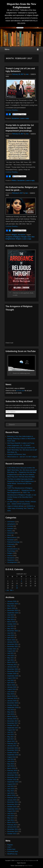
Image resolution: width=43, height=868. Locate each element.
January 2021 (12, 667)
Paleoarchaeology (13, 542)
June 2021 (11, 656)
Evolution (10, 528)
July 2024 (11, 615)
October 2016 (12, 753)
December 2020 (13, 669)
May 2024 (11, 619)
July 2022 (11, 633)
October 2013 (12, 834)
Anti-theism (11, 522)
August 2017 (12, 730)
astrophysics (11, 524)
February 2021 (12, 665)
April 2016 (11, 766)
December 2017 (13, 721)
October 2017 (12, 725)
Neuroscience (12, 537)
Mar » (12, 590)
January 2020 (12, 687)
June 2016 (11, 761)
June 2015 (11, 789)
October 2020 (12, 674)
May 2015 (11, 791)
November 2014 (13, 804)
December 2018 (13, 703)
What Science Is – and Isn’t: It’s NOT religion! (22, 457)
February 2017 (12, 743)
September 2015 (13, 782)
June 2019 (11, 692)
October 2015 (12, 780)
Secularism (15, 118)
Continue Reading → (13, 110)
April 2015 (11, 793)
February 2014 (12, 825)
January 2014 (12, 827)
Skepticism (11, 560)
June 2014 (11, 816)
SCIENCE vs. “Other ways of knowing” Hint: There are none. (21, 508)
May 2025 (11, 606)
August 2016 (12, 757)
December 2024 (13, 610)
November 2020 (13, 671)
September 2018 (13, 707)
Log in (9, 847)
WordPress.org (12, 854)
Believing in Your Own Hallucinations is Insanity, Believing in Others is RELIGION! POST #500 (21, 439)
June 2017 (11, 734)
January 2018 (12, 719)
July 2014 (11, 813)
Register (10, 845)
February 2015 (12, 798)
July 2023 (11, 626)
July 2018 (11, 710)
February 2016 (12, 770)
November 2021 (13, 646)
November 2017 (13, 723)
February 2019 (12, 698)
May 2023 (11, 628)
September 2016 (13, 755)
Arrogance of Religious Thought (16, 237)
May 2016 (11, 764)
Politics (14, 181)
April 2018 (11, 714)
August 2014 (12, 811)
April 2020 (11, 683)
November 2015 (13, 777)
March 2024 (11, 622)
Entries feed (11, 849)
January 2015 (12, 800)
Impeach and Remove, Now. (17, 454)
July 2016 (11, 759)
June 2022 (11, 635)
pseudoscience (12, 549)
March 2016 (11, 768)
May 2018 (11, 712)
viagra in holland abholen (16, 506)
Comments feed (13, 851)
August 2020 (12, 678)
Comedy (10, 526)
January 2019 (12, 701)
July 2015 (11, 786)
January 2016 (12, 773)
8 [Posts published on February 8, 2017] (21, 581)
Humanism (11, 533)
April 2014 (11, 820)
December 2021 (13, 644)
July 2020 (11, 680)
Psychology (11, 551)
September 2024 (13, 613)
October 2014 (12, 807)
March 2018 (11, 716)
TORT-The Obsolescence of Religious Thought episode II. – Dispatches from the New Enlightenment (21, 490)
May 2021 (11, 658)
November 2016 (13, 750)
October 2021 (12, 649)
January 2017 (12, 746)
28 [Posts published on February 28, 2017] (17, 588)
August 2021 (12, 651)
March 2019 (11, 696)
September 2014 (13, 809)
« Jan (7, 590)
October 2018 (12, 705)
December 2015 (13, 775)
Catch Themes (29, 866)
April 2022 (11, 637)
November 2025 (13, 604)
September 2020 (13, 676)
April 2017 (11, 739)
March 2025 (11, 608)
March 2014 (11, 822)
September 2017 (13, 728)
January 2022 (12, 642)
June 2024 (11, 617)
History (10, 531)
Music (9, 535)
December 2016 (13, 748)
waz (27, 74)
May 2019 (11, 694)
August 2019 (12, 689)
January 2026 (12, 601)
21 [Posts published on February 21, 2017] (17, 586)
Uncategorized (12, 562)
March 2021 (11, 662)
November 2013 (13, 831)
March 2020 (11, 685)
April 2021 (11, 660)
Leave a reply (25, 118)
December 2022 (13, 631)
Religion (14, 235)
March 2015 (11, 795)
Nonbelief (10, 540)
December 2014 (13, 802)
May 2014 (11, 818)
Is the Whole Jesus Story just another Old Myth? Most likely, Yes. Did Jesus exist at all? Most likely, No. (22, 450)
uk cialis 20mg (12, 502)
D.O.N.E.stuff (20, 391)
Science (10, 556)
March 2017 (11, 741)
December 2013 (13, 829)
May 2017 (11, 737)
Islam (29, 237)
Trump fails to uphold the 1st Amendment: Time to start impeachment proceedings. (20, 128)
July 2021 (11, 653)
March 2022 (11, 640)
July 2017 (11, 732)
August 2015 (12, 784)
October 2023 (12, 624)
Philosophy (11, 544)
